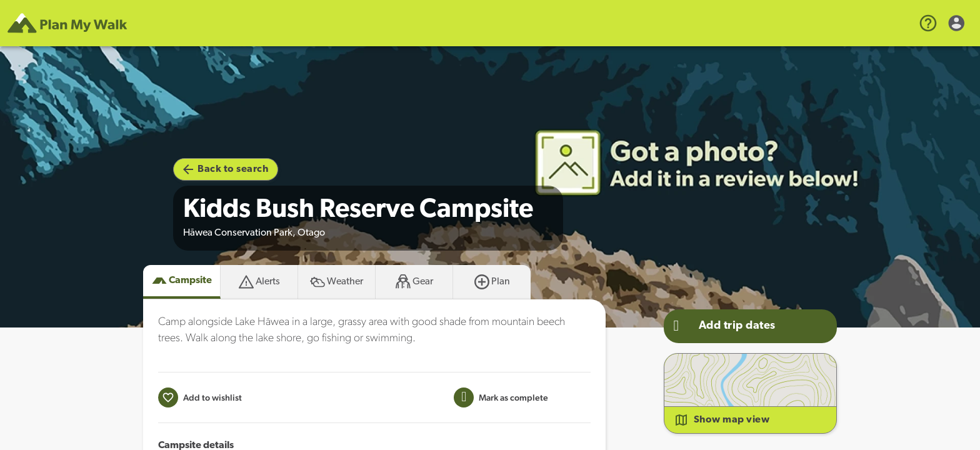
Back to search (226, 169)
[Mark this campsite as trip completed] (501, 397)
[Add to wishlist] (200, 397)
